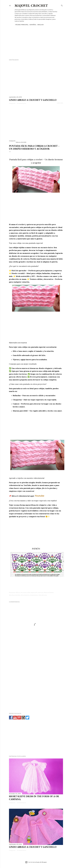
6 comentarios (21, 103)
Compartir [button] (12, 103)
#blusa (18, 593)
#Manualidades (49, 593)
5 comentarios (21, 803)
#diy (29, 593)
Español (32, 25)
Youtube (40, 496)
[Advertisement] (36, 39)
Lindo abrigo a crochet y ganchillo (33, 100)
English (40, 25)
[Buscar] (62, 5)
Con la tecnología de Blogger (36, 862)
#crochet (24, 593)
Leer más (60, 103)
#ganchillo (34, 593)
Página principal (21, 25)
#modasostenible (15, 595)
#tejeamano (34, 595)
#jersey (41, 593)
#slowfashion (25, 595)
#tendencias (43, 595)
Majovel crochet (31, 6)
